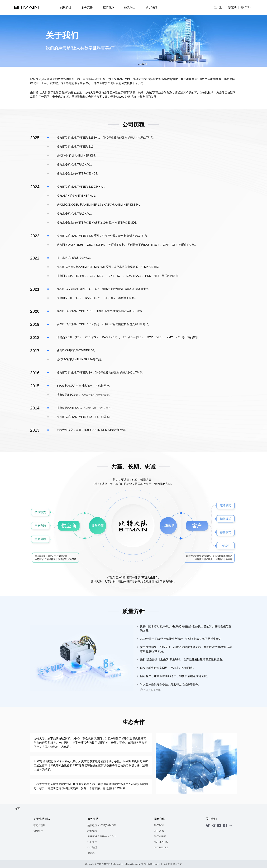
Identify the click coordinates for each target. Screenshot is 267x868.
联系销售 (92, 831)
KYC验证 (92, 847)
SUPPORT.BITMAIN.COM (101, 836)
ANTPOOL (159, 825)
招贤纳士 (38, 831)
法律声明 (168, 864)
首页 (17, 809)
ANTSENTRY (161, 842)
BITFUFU (159, 831)
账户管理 (92, 842)
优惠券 (91, 853)
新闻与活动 (39, 825)
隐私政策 (178, 864)
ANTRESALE (161, 847)
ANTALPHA (160, 836)
